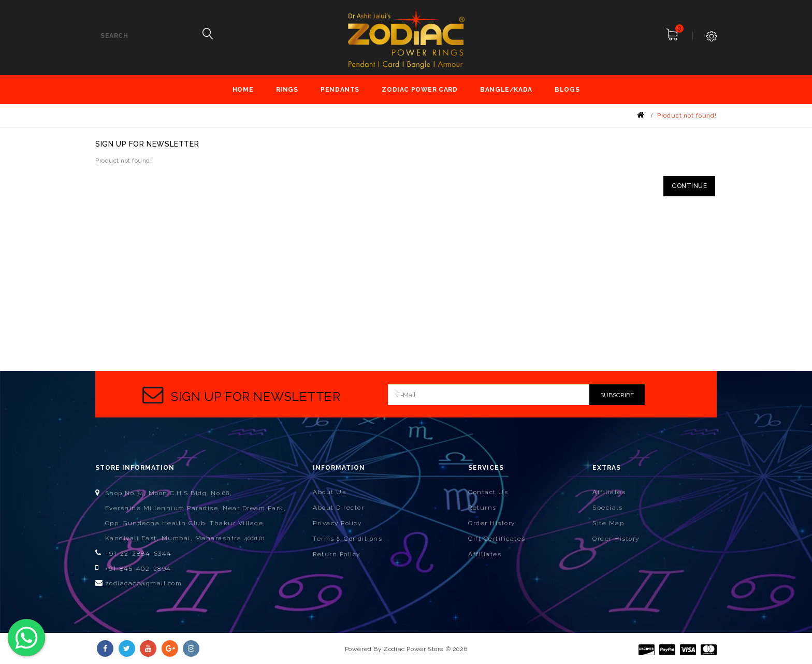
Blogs (567, 90)
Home (243, 90)
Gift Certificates (497, 539)
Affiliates (485, 554)
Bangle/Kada (506, 90)
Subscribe (617, 395)
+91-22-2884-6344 (139, 553)
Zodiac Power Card (419, 90)
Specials (607, 508)
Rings (287, 90)
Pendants (340, 90)
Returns (482, 508)
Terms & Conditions (347, 539)
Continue (689, 186)
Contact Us (488, 492)
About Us (329, 492)
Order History (492, 523)
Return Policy (337, 554)
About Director (338, 508)
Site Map (608, 523)
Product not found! (687, 116)
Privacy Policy (337, 523)
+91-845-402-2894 (138, 568)
